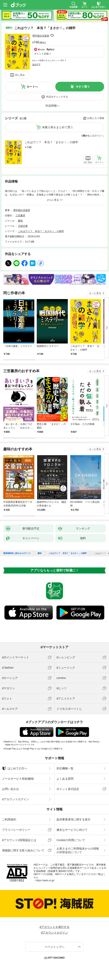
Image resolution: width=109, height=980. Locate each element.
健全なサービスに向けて (72, 830)
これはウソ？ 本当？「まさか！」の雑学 (51, 142)
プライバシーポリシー (16, 830)
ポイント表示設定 (68, 789)
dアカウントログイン (16, 799)
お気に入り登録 (96, 118)
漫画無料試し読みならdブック (17, 553)
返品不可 (36, 65)
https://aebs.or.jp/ (45, 880)
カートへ (32, 87)
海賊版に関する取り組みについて (23, 850)
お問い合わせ (10, 789)
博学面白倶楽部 (41, 36)
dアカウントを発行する (55, 927)
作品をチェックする (57, 97)
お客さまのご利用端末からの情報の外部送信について (78, 850)
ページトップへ (55, 947)
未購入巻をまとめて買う (58, 127)
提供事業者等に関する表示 (73, 819)
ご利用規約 (9, 819)
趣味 (20, 221)
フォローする (52, 36)
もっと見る (95, 293)
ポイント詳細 (41, 54)
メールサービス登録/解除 (18, 779)
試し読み (20, 75)
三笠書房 (20, 215)
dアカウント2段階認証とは (19, 840)
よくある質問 (65, 779)
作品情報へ (52, 106)
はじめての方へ (15, 768)
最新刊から (98, 136)
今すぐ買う (83, 87)
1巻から (86, 136)
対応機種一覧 (65, 768)
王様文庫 (23, 226)
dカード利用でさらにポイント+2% (48, 60)
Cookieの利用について (71, 840)
